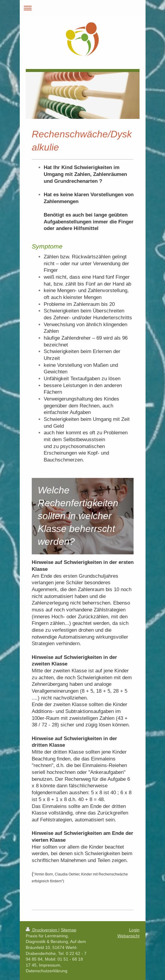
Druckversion (42, 930)
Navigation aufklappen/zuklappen (83, 8)
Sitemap (69, 930)
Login (134, 930)
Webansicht (128, 936)
